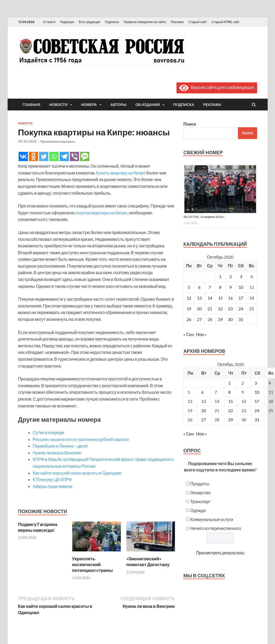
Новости (58, 105)
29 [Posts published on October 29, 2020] (231, 420)
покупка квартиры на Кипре (101, 213)
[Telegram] (64, 156)
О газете (50, 22)
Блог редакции (89, 22)
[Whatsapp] (54, 156)
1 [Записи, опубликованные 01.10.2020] (220, 276)
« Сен (188, 334)
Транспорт (200, 501)
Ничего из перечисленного (216, 528)
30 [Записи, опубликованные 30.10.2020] (230, 319)
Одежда (198, 510)
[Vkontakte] (23, 156)
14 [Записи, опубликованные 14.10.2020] (210, 298)
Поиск (190, 124)
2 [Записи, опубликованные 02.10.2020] (230, 276)
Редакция (67, 22)
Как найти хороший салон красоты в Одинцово (77, 473)
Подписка (112, 22)
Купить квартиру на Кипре (121, 173)
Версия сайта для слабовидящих (217, 87)
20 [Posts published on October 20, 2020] (204, 410)
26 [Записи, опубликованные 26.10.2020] (189, 319)
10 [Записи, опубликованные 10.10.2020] (241, 287)
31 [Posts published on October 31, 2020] (257, 420)
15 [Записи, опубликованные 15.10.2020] (220, 298)
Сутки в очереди (48, 432)
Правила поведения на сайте (145, 22)
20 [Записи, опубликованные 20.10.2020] (199, 309)
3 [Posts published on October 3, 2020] (256, 383)
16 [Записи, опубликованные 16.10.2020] (230, 298)
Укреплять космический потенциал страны (93, 564)
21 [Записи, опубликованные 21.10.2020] (210, 309)
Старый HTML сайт (225, 22)
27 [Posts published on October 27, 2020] (204, 420)
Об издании (148, 105)
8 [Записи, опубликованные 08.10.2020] (220, 287)
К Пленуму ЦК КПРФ (52, 479)
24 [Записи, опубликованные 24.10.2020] (241, 309)
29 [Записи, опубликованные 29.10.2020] (220, 319)
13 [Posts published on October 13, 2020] (204, 401)
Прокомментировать (58, 141)
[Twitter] (44, 156)
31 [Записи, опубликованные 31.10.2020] (241, 319)
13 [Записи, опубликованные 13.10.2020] (199, 298)
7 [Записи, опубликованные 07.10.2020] (210, 287)
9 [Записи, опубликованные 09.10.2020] (230, 287)
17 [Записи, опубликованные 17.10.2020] (241, 298)
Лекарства (200, 493)
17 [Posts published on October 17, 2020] (257, 401)
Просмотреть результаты (220, 553)
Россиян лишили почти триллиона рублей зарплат (81, 439)
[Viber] (74, 156)
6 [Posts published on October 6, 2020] (202, 392)
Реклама (177, 22)
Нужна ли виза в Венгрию (57, 453)
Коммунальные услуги (212, 519)
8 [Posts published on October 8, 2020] (229, 392)
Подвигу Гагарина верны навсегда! (38, 527)
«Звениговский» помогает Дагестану (148, 561)
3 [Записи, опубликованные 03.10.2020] (241, 276)
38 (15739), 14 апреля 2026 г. (204, 217)
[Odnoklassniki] (33, 156)
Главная (32, 105)
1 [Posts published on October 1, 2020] (229, 383)
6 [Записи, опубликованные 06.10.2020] (199, 287)
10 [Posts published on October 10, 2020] (257, 392)
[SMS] (85, 156)
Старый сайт (198, 22)
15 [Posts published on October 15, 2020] (231, 401)
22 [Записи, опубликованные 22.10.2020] (220, 309)
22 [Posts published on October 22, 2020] (231, 410)
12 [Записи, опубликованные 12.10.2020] (189, 298)
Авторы (118, 105)
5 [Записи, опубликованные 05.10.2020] (189, 287)
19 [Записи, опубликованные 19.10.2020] (189, 309)
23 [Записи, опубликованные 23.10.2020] (230, 309)
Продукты (200, 484)
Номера (89, 105)
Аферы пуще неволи (53, 486)
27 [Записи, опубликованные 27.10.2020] (199, 319)
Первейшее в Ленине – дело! (61, 446)
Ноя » (201, 334)
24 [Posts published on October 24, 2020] (257, 410)
